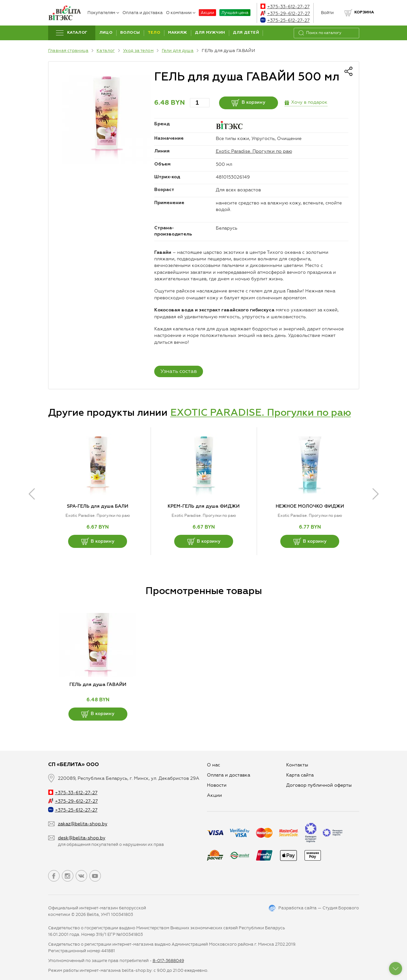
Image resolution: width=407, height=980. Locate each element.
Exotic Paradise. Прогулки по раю (254, 151)
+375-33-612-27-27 (285, 7)
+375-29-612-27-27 (285, 14)
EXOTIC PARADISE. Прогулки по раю (261, 413)
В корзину (248, 103)
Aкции (214, 795)
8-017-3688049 (168, 961)
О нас (213, 765)
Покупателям (103, 13)
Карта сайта (300, 775)
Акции (207, 13)
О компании (181, 13)
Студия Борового (341, 908)
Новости (217, 785)
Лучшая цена (235, 13)
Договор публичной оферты (319, 785)
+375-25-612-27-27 (285, 20)
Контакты (297, 765)
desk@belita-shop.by (82, 838)
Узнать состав (179, 371)
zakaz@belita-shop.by (83, 824)
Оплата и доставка (143, 13)
